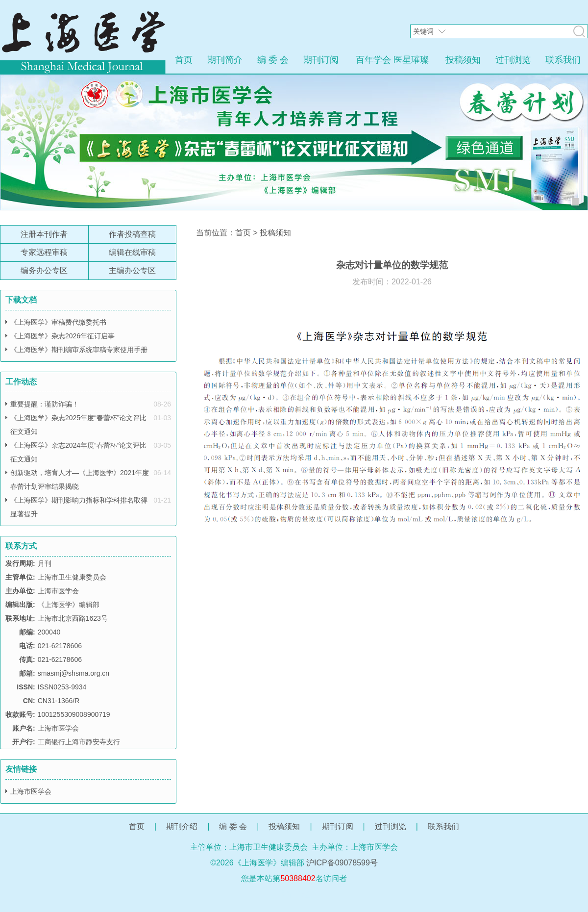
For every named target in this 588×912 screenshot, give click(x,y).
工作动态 (21, 382)
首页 (184, 60)
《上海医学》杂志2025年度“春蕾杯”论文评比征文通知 (78, 425)
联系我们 (563, 60)
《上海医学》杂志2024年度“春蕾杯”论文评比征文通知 (78, 452)
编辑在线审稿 (132, 252)
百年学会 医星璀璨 (392, 60)
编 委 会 (273, 60)
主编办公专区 (132, 270)
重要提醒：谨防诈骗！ (45, 404)
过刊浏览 (513, 60)
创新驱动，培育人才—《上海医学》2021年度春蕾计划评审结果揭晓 (80, 480)
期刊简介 (225, 60)
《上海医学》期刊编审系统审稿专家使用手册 (79, 350)
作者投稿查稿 (132, 234)
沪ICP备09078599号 (342, 863)
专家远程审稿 (44, 252)
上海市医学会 (31, 791)
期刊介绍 (182, 826)
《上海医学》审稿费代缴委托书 (58, 322)
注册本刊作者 (44, 234)
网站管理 (294, 894)
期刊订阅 (321, 60)
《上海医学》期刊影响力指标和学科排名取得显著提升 (79, 507)
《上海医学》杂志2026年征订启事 (62, 336)
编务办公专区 (44, 270)
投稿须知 (463, 60)
